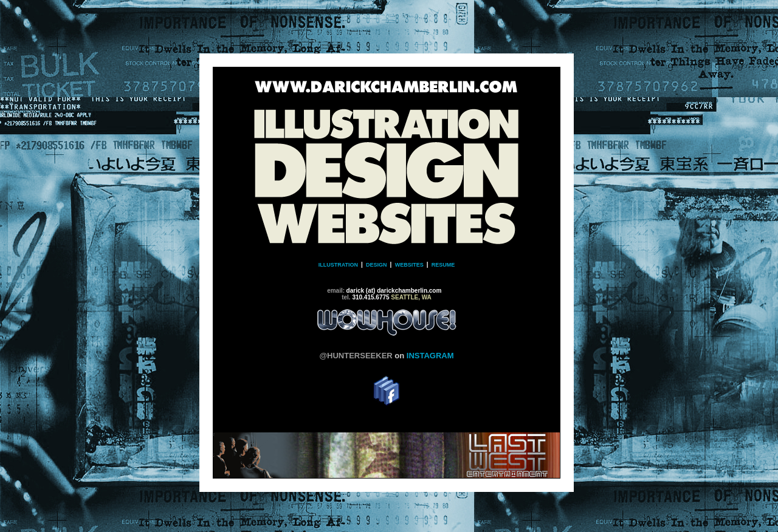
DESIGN (376, 265)
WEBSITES (409, 265)
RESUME (443, 265)
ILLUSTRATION (340, 265)
